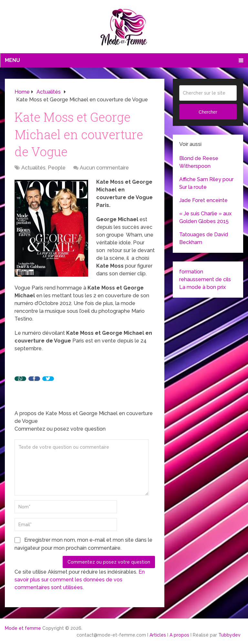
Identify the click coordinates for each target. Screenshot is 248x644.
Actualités (33, 168)
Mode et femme (23, 628)
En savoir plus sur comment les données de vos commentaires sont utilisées (80, 580)
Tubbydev (229, 635)
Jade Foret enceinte (203, 200)
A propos (179, 635)
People (57, 168)
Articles (158, 635)
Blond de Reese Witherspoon (199, 162)
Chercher (208, 112)
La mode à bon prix (202, 287)
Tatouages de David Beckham (204, 238)
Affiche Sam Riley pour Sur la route (206, 183)
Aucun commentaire (104, 168)
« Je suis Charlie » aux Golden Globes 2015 (205, 217)
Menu (12, 60)
